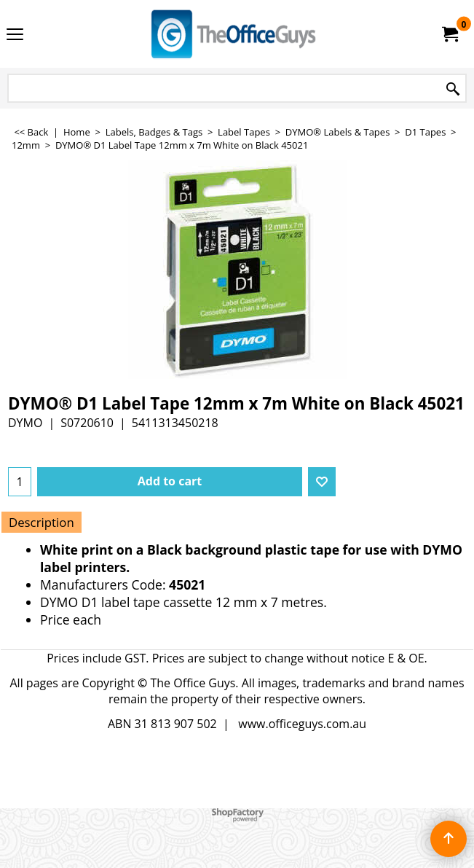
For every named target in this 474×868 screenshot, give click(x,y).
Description (42, 522)
